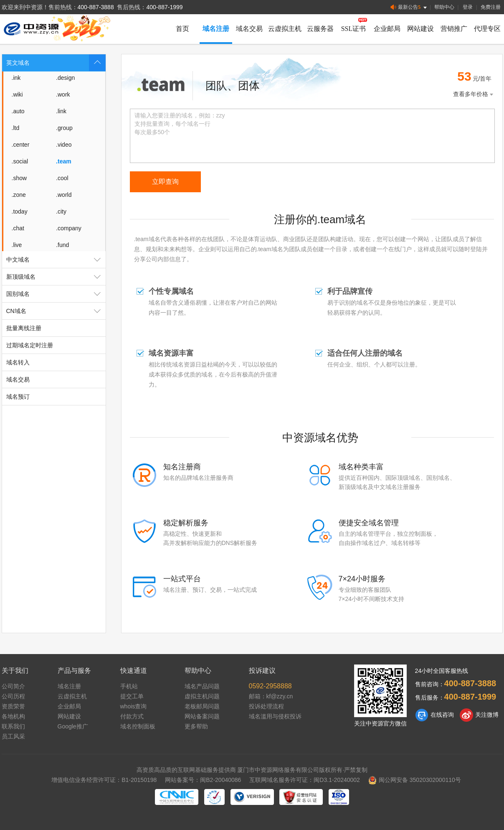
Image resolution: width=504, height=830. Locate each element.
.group (64, 128)
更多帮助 (196, 726)
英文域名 (56, 63)
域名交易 (249, 29)
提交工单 (132, 696)
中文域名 (56, 260)
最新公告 (409, 7)
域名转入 (18, 362)
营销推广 (454, 29)
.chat (18, 228)
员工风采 (13, 736)
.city (61, 211)
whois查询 (134, 706)
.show (19, 178)
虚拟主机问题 (202, 696)
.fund (62, 245)
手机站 (129, 686)
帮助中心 (444, 7)
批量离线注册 (24, 328)
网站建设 (420, 29)
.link (61, 111)
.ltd (16, 128)
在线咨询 (434, 715)
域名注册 (216, 29)
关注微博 (479, 715)
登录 (468, 7)
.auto (18, 111)
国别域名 (56, 294)
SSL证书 (354, 29)
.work (63, 94)
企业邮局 (387, 29)
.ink (16, 78)
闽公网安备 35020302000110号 (415, 780)
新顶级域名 (56, 277)
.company (69, 228)
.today (20, 211)
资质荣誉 (13, 706)
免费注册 (491, 7)
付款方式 (132, 716)
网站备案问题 (202, 716)
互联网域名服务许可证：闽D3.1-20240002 (305, 780)
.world (64, 195)
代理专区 (487, 29)
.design (65, 78)
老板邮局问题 (202, 706)
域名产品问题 (202, 686)
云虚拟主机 (285, 29)
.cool (62, 178)
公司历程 (13, 696)
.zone (19, 195)
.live (17, 245)
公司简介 (13, 686)
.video (64, 145)
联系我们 (13, 726)
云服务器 (320, 29)
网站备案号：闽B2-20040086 (203, 780)
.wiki (17, 94)
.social (20, 161)
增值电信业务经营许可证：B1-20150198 (104, 780)
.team (64, 161)
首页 (182, 29)
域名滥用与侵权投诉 (275, 716)
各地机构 (13, 716)
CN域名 (56, 311)
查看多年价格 (474, 94)
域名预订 (18, 397)
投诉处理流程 (266, 706)
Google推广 (73, 726)
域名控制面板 (138, 726)
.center (21, 145)
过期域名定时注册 (30, 345)
